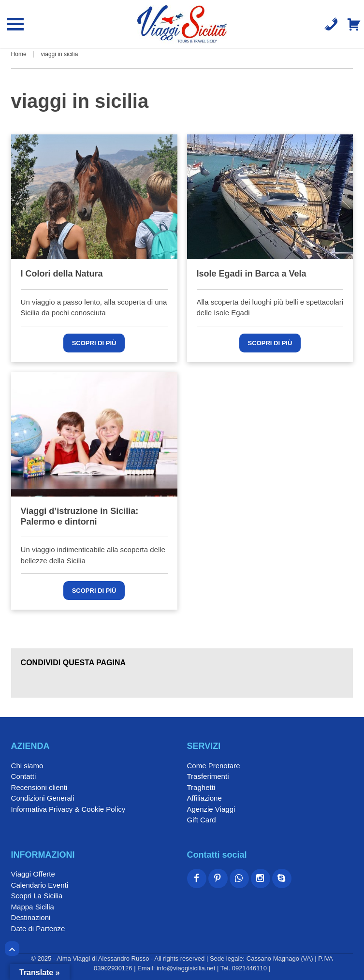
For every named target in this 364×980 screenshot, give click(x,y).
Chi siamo (27, 766)
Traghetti (201, 787)
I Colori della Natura (62, 274)
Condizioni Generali (43, 798)
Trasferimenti (208, 776)
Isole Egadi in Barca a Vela (252, 274)
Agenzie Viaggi (211, 809)
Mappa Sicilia (33, 907)
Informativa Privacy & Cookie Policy (68, 809)
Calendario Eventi (40, 885)
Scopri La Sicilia (37, 896)
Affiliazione (204, 798)
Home (19, 54)
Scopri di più (94, 343)
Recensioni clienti (39, 787)
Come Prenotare (214, 766)
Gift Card (202, 820)
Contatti (24, 776)
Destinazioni (31, 917)
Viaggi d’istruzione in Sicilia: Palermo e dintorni (80, 516)
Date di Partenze (38, 929)
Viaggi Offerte (33, 874)
